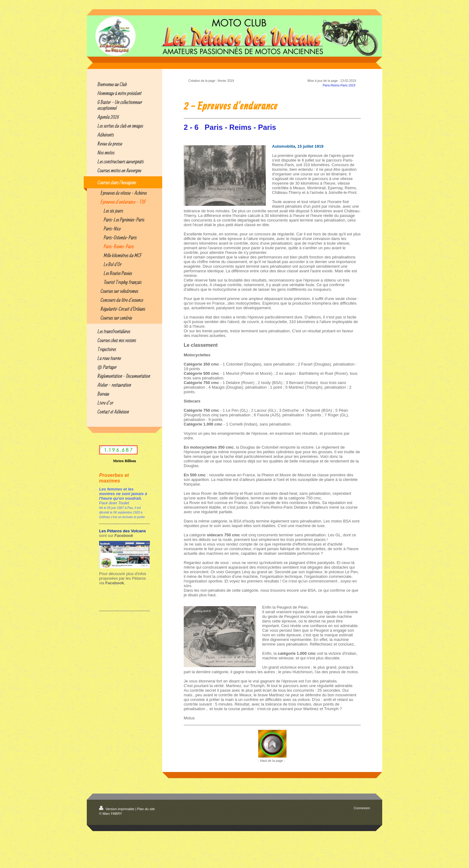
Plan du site (146, 809)
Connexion (362, 808)
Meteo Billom (124, 461)
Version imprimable (117, 809)
